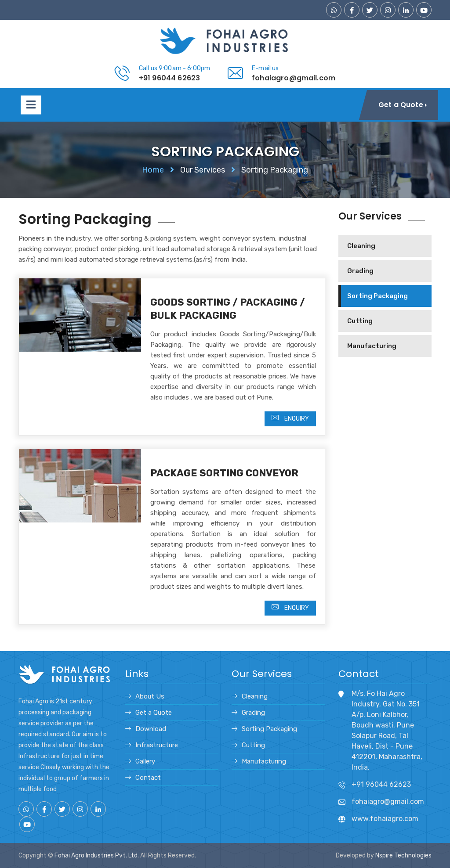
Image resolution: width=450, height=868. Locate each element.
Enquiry (290, 418)
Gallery (145, 761)
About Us (150, 696)
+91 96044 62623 (169, 78)
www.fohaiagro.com (385, 819)
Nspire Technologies (403, 855)
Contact (148, 778)
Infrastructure (157, 745)
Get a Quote (154, 713)
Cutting (360, 321)
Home (153, 170)
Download (151, 729)
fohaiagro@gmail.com (294, 78)
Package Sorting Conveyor (224, 473)
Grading (360, 271)
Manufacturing (372, 346)
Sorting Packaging (377, 296)
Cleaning (361, 246)
